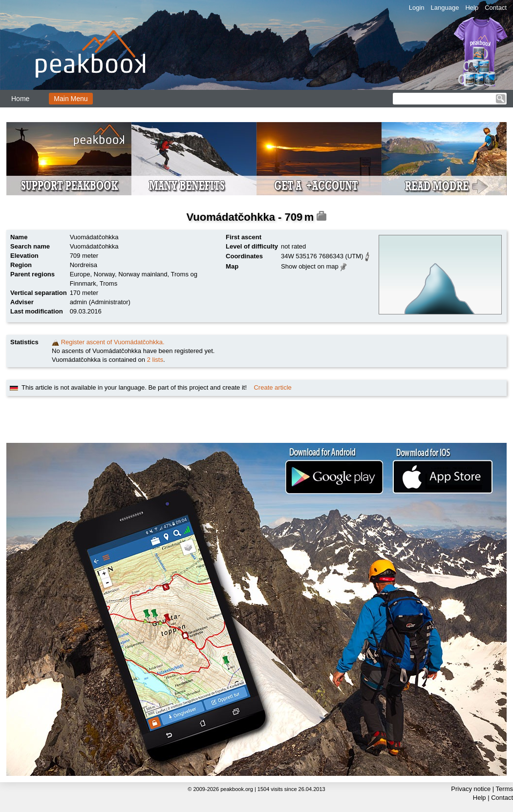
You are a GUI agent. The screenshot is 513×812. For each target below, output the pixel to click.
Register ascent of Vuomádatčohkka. (113, 342)
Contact (496, 8)
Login (417, 8)
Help (472, 8)
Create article (272, 387)
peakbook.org (237, 789)
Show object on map (310, 266)
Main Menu (71, 99)
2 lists (155, 360)
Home (20, 99)
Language (445, 8)
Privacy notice (471, 789)
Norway (104, 274)
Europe (80, 274)
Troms (108, 283)
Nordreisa (84, 265)
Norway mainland (143, 274)
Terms (504, 789)
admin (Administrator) (100, 302)
